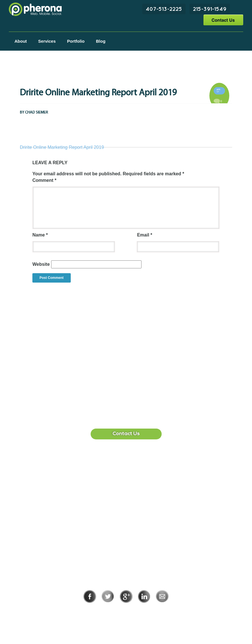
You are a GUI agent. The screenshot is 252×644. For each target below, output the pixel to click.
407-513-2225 (164, 9)
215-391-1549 (210, 9)
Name (40, 235)
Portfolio (76, 41)
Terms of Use (146, 611)
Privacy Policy (108, 611)
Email (144, 235)
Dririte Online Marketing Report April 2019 (62, 147)
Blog (101, 41)
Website (41, 264)
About (21, 41)
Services (47, 41)
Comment (44, 180)
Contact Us (223, 20)
